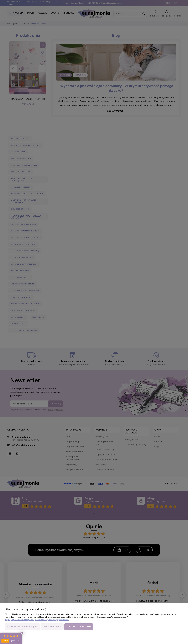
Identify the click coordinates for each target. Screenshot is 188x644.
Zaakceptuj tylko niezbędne (22, 627)
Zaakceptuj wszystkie (79, 627)
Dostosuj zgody (52, 627)
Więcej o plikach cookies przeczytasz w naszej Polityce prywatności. (37, 620)
